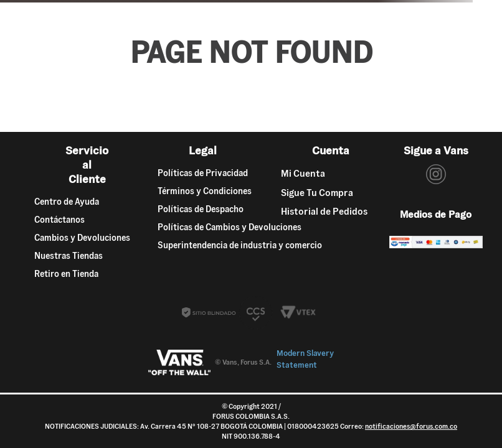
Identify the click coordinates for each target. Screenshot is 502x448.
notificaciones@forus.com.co (411, 426)
